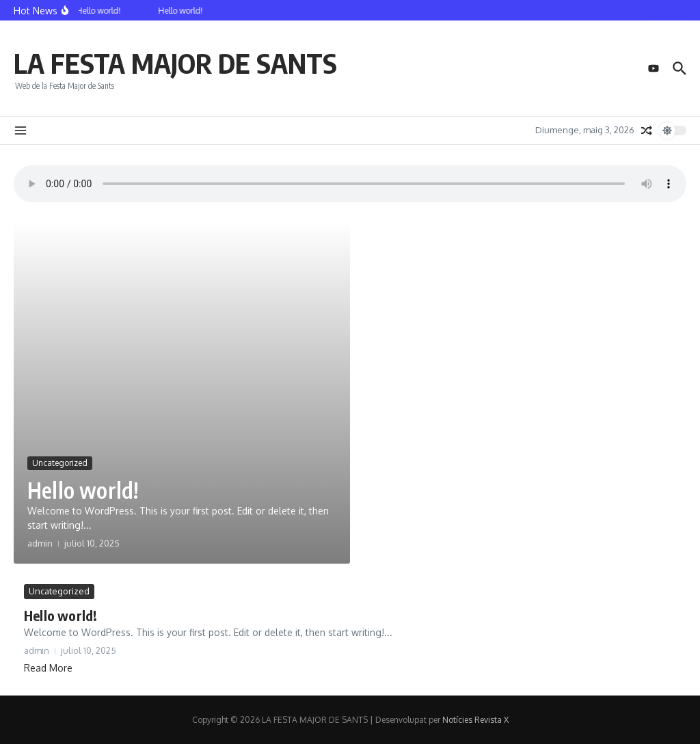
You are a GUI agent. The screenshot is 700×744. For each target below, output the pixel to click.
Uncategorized (60, 463)
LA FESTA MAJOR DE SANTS (175, 63)
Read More (48, 668)
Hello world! (83, 490)
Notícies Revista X (475, 720)
